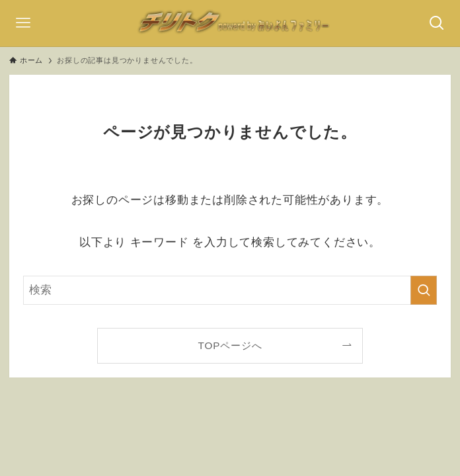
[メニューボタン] (23, 23)
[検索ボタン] (437, 23)
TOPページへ (230, 345)
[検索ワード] (230, 290)
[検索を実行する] (424, 290)
